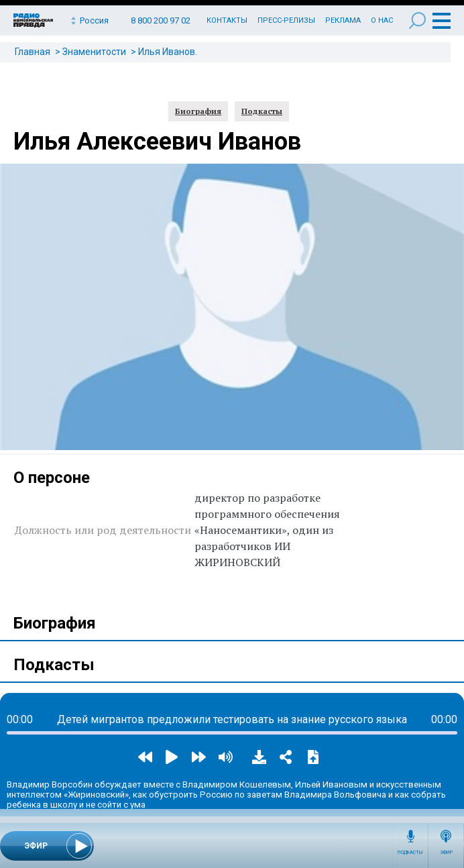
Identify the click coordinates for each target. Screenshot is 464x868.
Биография (198, 111)
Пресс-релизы (286, 20)
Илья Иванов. (168, 52)
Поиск (417, 20)
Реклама (343, 20)
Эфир (446, 853)
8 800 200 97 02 (161, 20)
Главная (33, 52)
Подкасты (410, 853)
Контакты (227, 20)
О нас (382, 20)
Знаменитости (94, 52)
